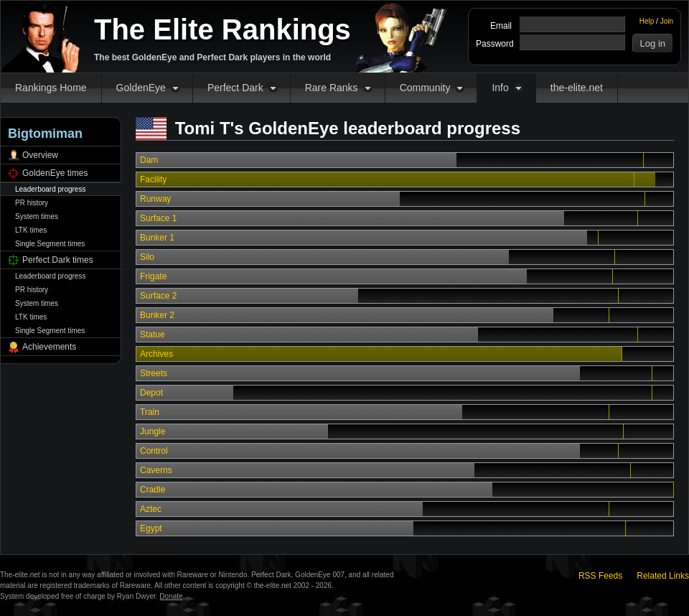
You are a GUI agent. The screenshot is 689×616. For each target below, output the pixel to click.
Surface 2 (158, 296)
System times (37, 216)
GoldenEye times (55, 173)
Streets (154, 373)
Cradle (153, 490)
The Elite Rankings (222, 29)
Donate (171, 596)
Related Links (663, 576)
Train (150, 412)
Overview (40, 155)
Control (154, 451)
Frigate (153, 276)
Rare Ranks (332, 88)
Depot (151, 393)
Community (425, 88)
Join (667, 21)
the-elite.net (577, 88)
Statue (153, 335)
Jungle (153, 431)
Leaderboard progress (50, 189)
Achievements (49, 347)
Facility (153, 179)
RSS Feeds (600, 576)
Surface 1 (158, 218)
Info (500, 88)
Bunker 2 (157, 315)
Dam (149, 160)
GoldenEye (141, 88)
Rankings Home (51, 88)
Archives (156, 354)
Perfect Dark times (58, 260)
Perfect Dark (235, 88)
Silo (147, 257)
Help (647, 21)
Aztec (151, 509)
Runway (155, 199)
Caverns (156, 470)
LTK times (31, 230)
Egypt (151, 528)
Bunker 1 (157, 238)
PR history (32, 203)
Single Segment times (50, 244)
